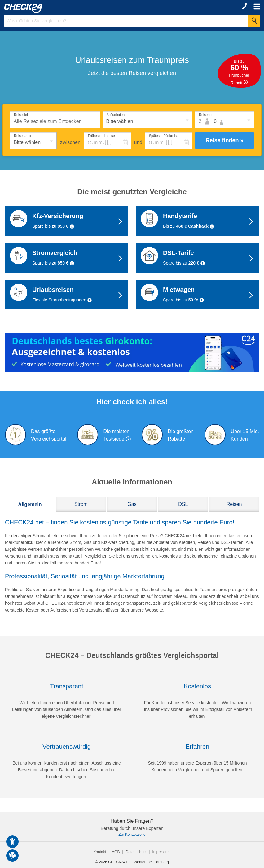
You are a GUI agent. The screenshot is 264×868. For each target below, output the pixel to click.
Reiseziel (21, 114)
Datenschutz (136, 852)
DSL (183, 504)
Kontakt (100, 852)
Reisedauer (23, 135)
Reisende (206, 114)
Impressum (161, 852)
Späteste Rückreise (164, 135)
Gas (132, 504)
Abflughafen (116, 114)
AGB (116, 852)
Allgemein (30, 504)
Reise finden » (224, 140)
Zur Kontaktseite (132, 835)
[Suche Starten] (254, 21)
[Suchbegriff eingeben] (132, 21)
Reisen (234, 504)
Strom (81, 504)
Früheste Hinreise (101, 135)
